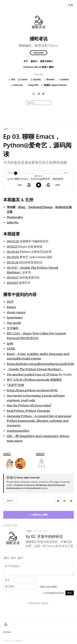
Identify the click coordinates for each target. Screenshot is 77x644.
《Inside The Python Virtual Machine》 (35, 369)
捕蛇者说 (39, 39)
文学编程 (13, 328)
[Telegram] (39, 94)
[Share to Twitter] (58, 501)
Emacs (11, 307)
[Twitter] (43, 94)
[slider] (16, 173)
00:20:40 (13, 252)
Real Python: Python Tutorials (28, 411)
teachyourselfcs (18, 431)
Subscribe (39, 53)
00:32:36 (13, 262)
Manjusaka (15, 217)
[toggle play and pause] (39, 185)
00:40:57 (13, 278)
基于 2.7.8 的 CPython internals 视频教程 (34, 380)
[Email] (34, 94)
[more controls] (58, 185)
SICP (10, 302)
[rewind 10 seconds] (29, 185)
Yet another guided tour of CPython (32, 375)
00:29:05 (13, 257)
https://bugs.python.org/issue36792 (32, 390)
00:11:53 (12, 247)
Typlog (19, 641)
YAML (11, 349)
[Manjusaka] (20, 464)
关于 (26, 61)
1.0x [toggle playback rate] (20, 185)
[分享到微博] (64, 501)
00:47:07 (13, 283)
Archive (7, 632)
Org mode (14, 323)
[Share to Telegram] (71, 501)
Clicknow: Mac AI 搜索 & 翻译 (38, 67)
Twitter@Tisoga (40, 207)
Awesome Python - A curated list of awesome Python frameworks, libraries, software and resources (39, 421)
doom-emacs (16, 312)
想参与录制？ (47, 61)
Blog (22, 207)
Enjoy (10, 501)
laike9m (13, 222)
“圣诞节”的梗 (15, 385)
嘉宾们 (34, 61)
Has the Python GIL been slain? (29, 405)
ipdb (10, 343)
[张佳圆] (41, 464)
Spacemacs (15, 317)
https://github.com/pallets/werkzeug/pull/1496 (40, 364)
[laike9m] (9, 464)
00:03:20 (13, 241)
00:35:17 (12, 268)
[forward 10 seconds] (48, 185)
